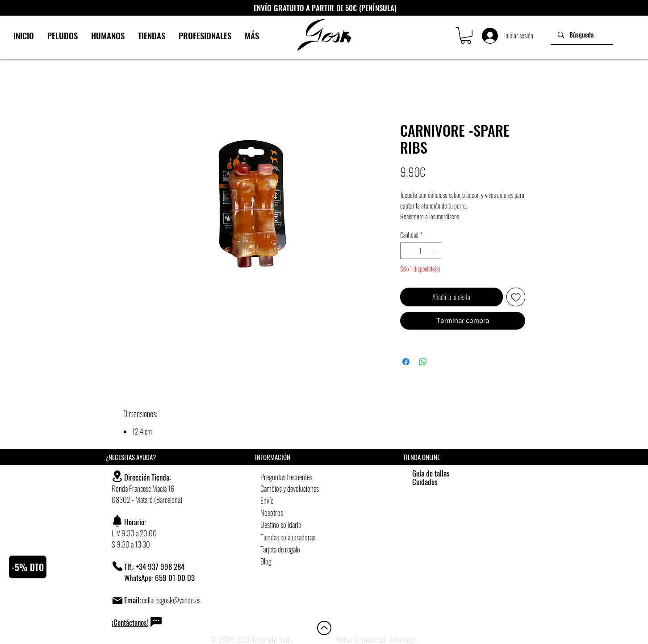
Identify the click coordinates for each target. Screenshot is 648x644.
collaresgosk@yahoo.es (171, 600)
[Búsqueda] (582, 35)
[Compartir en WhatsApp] (423, 362)
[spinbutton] (421, 251)
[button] (466, 36)
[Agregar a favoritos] (516, 297)
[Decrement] (407, 251)
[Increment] (434, 251)
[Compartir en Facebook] (406, 362)
